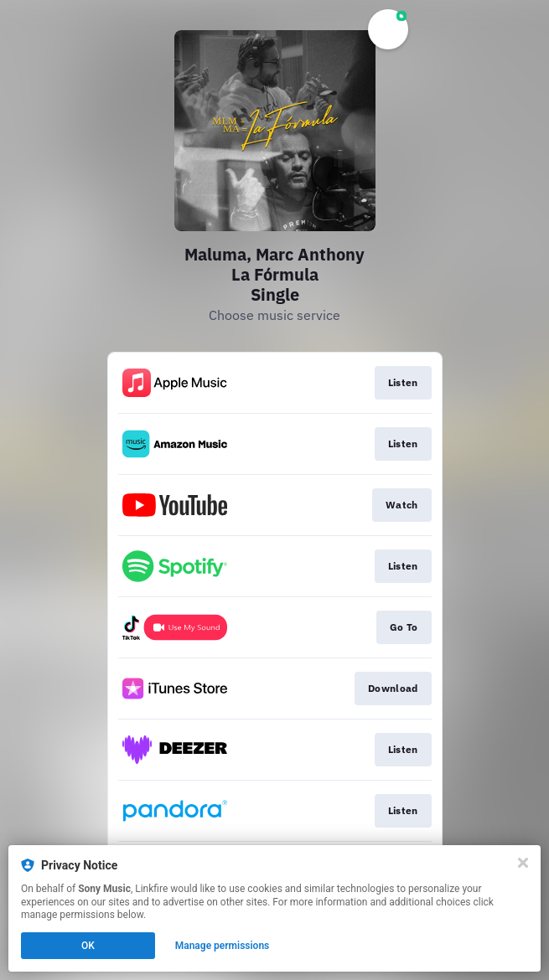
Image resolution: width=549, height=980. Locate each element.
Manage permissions (223, 946)
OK (88, 946)
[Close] (523, 863)
